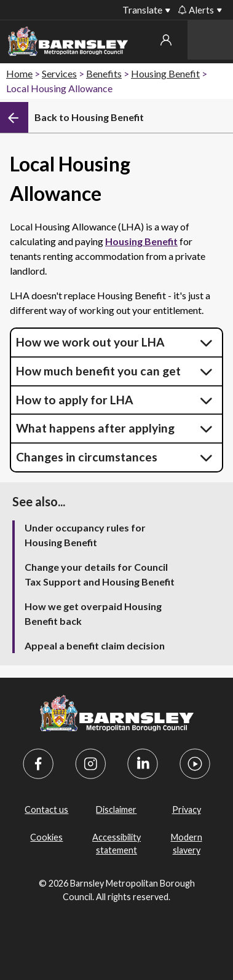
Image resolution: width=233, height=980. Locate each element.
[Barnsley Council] (68, 43)
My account (166, 40)
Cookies (46, 837)
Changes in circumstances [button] (87, 457)
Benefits (104, 73)
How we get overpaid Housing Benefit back (93, 613)
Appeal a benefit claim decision (95, 645)
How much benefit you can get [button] (98, 371)
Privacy (187, 809)
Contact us (46, 809)
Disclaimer (116, 809)
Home (19, 73)
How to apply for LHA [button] (75, 400)
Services (59, 73)
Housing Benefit (165, 73)
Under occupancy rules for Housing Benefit (85, 535)
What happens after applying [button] (95, 428)
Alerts (196, 10)
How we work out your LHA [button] (90, 342)
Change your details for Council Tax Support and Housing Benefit (100, 574)
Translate (142, 10)
